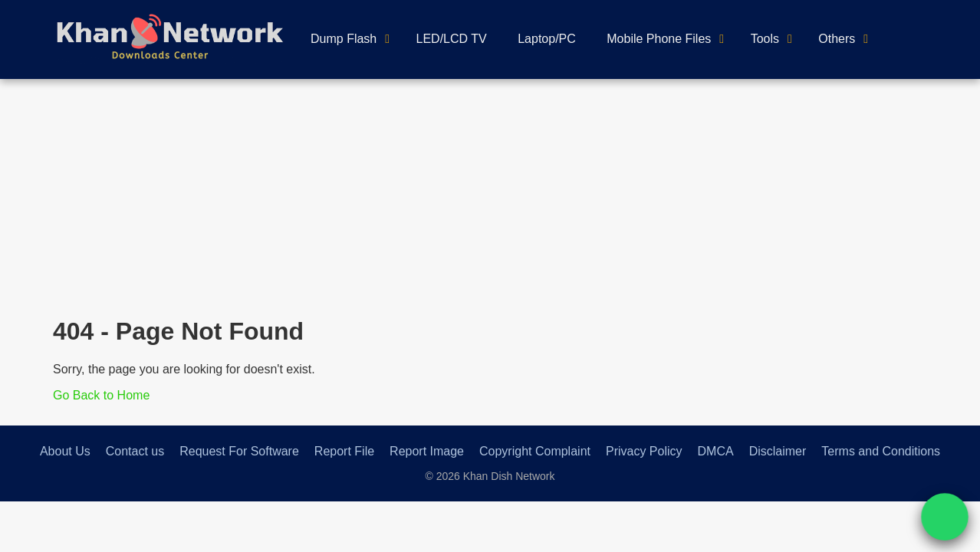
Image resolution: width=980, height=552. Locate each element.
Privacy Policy (644, 451)
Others (837, 39)
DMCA (716, 451)
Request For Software (239, 451)
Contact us (135, 451)
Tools (765, 39)
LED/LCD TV (452, 39)
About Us (65, 451)
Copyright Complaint (535, 451)
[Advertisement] (490, 194)
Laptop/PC (547, 39)
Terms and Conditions (881, 451)
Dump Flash (344, 39)
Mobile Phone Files (659, 39)
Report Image (427, 451)
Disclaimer (778, 451)
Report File (344, 451)
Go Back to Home (101, 395)
